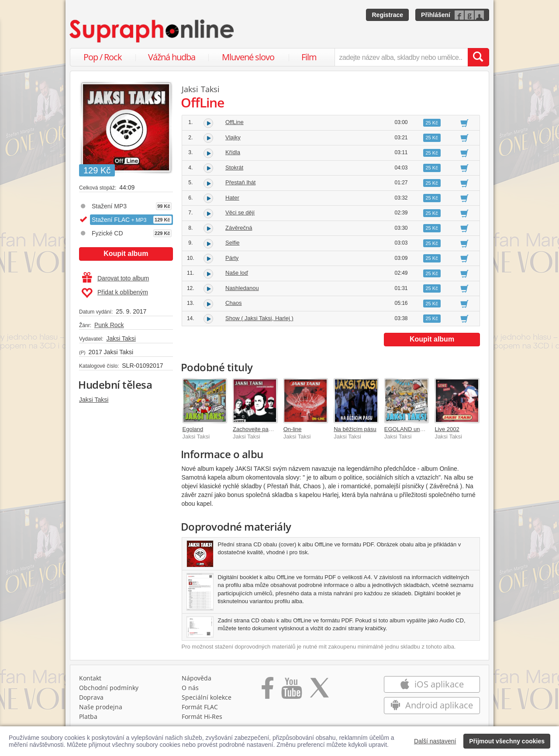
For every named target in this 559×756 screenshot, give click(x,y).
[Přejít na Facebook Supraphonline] (267, 691)
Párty (232, 258)
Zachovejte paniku (256, 429)
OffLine (235, 122)
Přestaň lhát (240, 182)
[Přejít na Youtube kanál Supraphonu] (291, 691)
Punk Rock (109, 325)
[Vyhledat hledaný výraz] (478, 57)
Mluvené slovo (248, 57)
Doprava (91, 697)
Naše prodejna (101, 707)
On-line (293, 429)
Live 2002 (447, 429)
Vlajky (233, 137)
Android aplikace (432, 705)
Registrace (387, 15)
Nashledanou (242, 288)
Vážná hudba (172, 57)
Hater (232, 198)
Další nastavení (435, 741)
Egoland (193, 429)
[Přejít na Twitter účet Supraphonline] (319, 691)
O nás (190, 688)
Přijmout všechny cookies (507, 741)
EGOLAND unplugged (412, 429)
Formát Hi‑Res (202, 716)
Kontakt (90, 678)
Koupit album (126, 254)
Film (309, 57)
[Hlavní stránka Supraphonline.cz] (152, 31)
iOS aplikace (432, 684)
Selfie (233, 243)
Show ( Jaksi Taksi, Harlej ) (259, 318)
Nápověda (197, 678)
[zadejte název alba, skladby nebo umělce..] (401, 57)
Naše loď (237, 273)
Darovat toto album (116, 278)
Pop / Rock (103, 57)
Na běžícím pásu (355, 429)
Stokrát (234, 167)
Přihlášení (436, 15)
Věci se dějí (240, 212)
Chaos (234, 303)
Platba (88, 716)
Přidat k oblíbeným (115, 293)
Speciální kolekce (207, 697)
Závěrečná (239, 228)
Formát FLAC (200, 707)
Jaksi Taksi (121, 338)
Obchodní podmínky (109, 688)
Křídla (233, 152)
